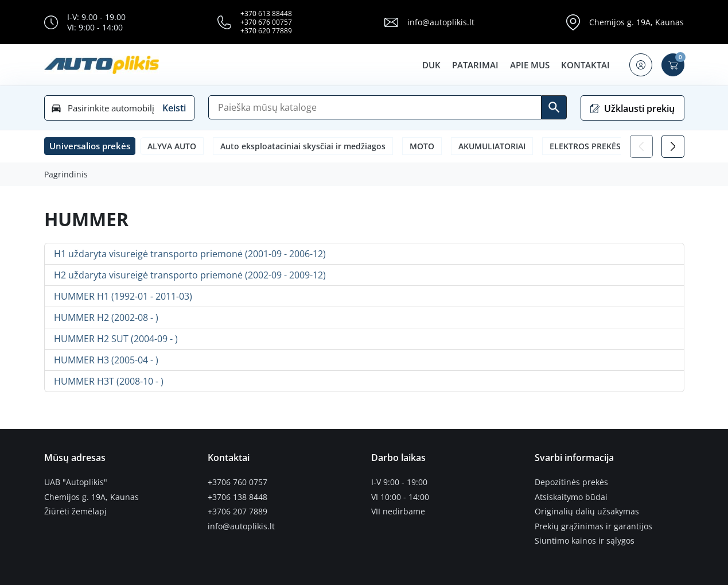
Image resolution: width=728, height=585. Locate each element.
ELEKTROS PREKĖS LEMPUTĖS (607, 146)
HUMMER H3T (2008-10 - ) (109, 381)
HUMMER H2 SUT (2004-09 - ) (116, 339)
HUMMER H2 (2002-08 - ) (106, 317)
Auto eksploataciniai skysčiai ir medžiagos (303, 146)
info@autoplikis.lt (441, 22)
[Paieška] (375, 107)
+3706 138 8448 (238, 497)
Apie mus (530, 65)
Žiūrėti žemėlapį (75, 512)
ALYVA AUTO (172, 146)
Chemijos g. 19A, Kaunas (636, 22)
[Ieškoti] (554, 107)
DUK (431, 65)
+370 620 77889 (266, 31)
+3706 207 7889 (238, 512)
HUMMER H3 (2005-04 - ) (106, 360)
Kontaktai (585, 65)
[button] (641, 65)
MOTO (422, 146)
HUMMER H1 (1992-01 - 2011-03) (123, 296)
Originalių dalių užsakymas (587, 512)
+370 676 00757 (266, 22)
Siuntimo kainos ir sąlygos (585, 541)
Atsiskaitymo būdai (571, 497)
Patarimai (475, 65)
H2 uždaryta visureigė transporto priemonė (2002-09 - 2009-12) (190, 275)
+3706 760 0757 (238, 482)
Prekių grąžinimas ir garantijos (593, 526)
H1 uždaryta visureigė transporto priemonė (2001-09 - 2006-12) (190, 254)
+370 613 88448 (266, 13)
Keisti (174, 108)
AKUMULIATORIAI (492, 146)
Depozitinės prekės (571, 482)
